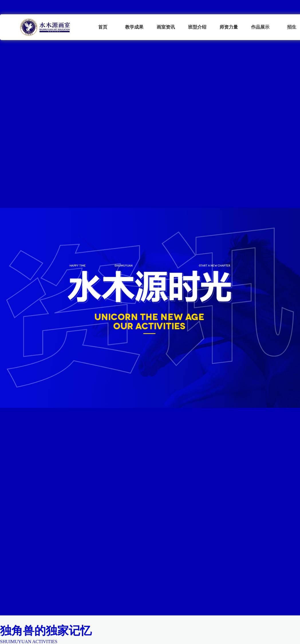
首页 (103, 27)
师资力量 (229, 27)
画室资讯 (166, 27)
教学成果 (134, 27)
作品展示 (260, 27)
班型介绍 (197, 27)
